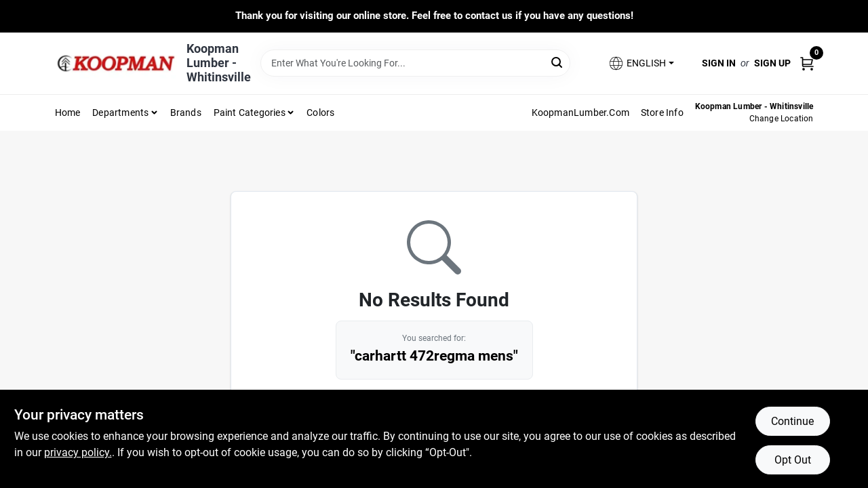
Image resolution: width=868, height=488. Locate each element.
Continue (792, 421)
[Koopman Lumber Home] (116, 63)
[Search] (558, 62)
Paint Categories (250, 113)
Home (68, 113)
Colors (320, 113)
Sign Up (772, 63)
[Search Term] (415, 63)
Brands (186, 113)
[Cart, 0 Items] (807, 63)
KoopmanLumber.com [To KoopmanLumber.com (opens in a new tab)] (580, 113)
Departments (120, 113)
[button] (641, 63)
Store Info (662, 113)
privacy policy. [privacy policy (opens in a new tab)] (78, 452)
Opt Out (793, 460)
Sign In (719, 63)
